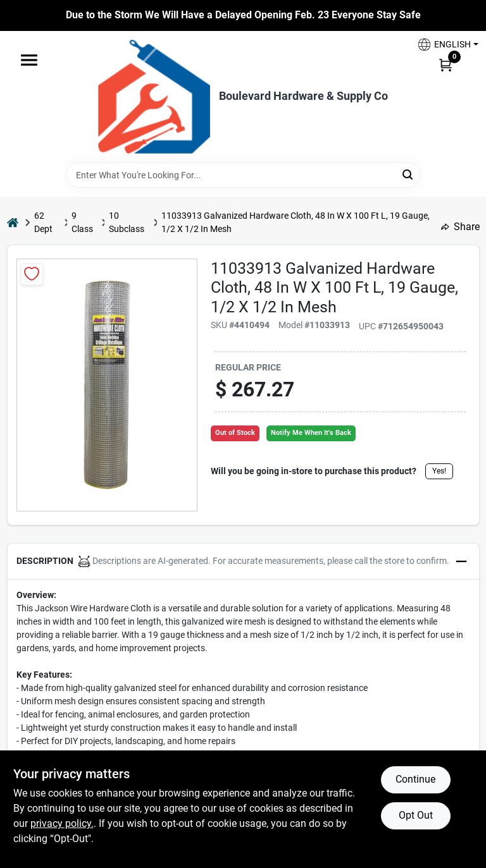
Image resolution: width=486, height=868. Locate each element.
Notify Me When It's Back (311, 433)
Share (460, 227)
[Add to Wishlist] (32, 274)
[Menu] (29, 60)
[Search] (408, 174)
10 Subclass (127, 222)
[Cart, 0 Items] (445, 64)
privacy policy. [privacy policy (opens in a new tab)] (62, 823)
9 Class (82, 222)
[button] (443, 45)
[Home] (13, 222)
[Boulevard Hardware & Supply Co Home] (154, 97)
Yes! (439, 471)
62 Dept (43, 222)
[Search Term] (243, 175)
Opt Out (416, 815)
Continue (415, 779)
